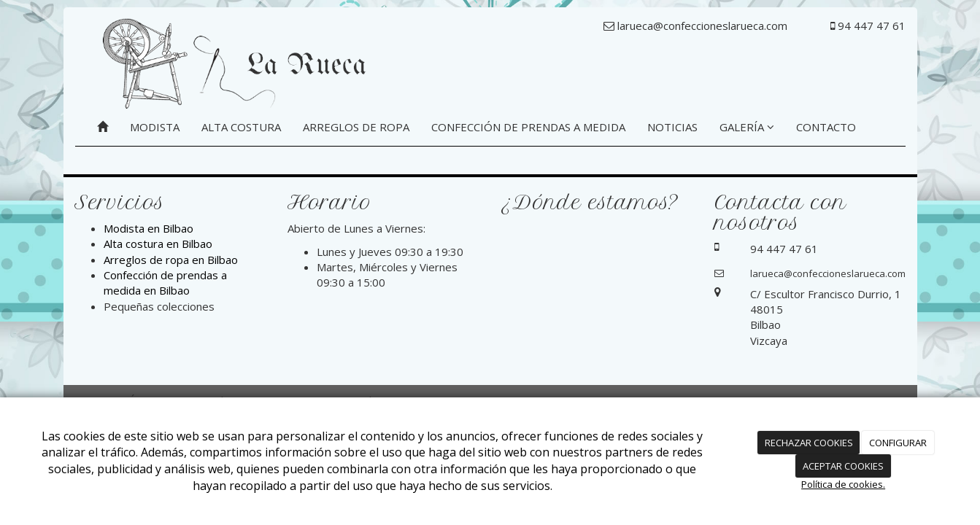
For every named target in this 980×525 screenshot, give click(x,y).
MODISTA (155, 127)
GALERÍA (747, 127)
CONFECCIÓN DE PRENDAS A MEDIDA (528, 127)
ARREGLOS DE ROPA (356, 127)
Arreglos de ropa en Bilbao (171, 260)
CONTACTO (826, 127)
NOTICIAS (672, 127)
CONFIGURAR (898, 443)
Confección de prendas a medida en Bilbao (165, 283)
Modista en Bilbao (148, 228)
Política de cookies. (843, 484)
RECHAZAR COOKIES (809, 443)
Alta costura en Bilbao (158, 244)
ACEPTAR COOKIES (843, 466)
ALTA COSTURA (241, 127)
